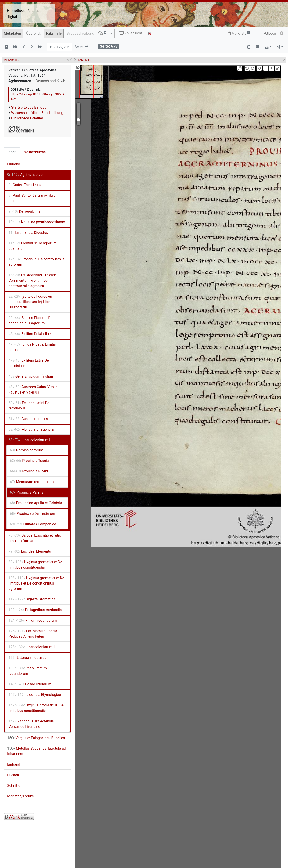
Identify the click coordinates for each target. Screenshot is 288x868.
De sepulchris (25, 211)
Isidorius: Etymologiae (35, 695)
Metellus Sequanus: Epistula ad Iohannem (37, 751)
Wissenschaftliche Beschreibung (37, 113)
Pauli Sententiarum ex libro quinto (32, 198)
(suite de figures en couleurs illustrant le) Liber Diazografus (30, 302)
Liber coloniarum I (29, 440)
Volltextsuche (35, 152)
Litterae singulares (27, 658)
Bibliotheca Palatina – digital (25, 14)
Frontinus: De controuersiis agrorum (36, 262)
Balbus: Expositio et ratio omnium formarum (35, 538)
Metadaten (12, 33)
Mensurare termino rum (32, 482)
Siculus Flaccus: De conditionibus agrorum (30, 320)
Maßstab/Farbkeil (21, 796)
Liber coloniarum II (32, 647)
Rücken (13, 775)
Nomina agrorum (27, 450)
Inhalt (12, 152)
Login (271, 33)
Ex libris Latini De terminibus (29, 363)
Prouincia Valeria (27, 492)
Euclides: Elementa (30, 551)
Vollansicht (131, 33)
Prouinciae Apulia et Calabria (36, 503)
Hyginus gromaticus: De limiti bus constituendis (36, 708)
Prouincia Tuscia (29, 461)
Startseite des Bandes (29, 107)
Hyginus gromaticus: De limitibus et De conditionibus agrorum (36, 583)
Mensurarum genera (31, 429)
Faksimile (54, 33)
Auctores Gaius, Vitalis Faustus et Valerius (33, 390)
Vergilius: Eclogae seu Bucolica (36, 738)
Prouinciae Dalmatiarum (33, 514)
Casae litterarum (28, 419)
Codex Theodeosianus (28, 185)
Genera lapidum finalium (31, 376)
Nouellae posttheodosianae (37, 222)
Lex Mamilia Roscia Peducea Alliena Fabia (33, 634)
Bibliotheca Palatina (27, 118)
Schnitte (14, 786)
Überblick (34, 33)
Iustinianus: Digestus (28, 233)
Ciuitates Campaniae (33, 524)
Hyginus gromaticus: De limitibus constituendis (35, 565)
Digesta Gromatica (32, 599)
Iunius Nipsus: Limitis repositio (32, 347)
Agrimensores (25, 175)
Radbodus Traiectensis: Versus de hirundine (32, 724)
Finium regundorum (33, 620)
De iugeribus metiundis (35, 610)
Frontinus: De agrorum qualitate (33, 246)
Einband (14, 164)
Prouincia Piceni (29, 471)
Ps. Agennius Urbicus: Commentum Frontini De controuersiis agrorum (32, 280)
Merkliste (239, 33)
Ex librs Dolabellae (30, 334)
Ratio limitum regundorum (28, 671)
